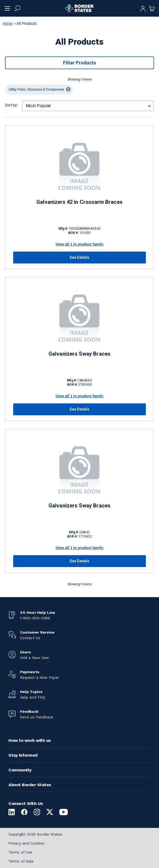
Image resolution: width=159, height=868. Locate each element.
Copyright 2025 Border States (35, 834)
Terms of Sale (21, 861)
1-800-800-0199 (35, 618)
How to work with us (30, 740)
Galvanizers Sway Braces (79, 354)
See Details (80, 257)
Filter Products (79, 63)
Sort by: (11, 105)
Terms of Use (20, 852)
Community (20, 770)
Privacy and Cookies (26, 843)
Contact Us (30, 638)
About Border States (30, 785)
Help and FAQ (33, 697)
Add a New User (35, 658)
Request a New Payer (39, 677)
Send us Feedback (37, 717)
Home (8, 23)
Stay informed (23, 755)
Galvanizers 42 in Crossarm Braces (79, 202)
